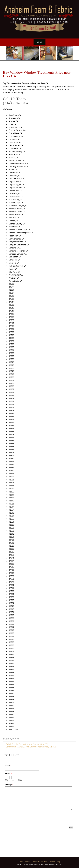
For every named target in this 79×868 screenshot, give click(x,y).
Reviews (52, 862)
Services (28, 862)
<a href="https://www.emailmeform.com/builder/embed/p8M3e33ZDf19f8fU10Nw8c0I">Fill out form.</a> (39, 799)
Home (21, 862)
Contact (44, 862)
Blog (58, 862)
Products (36, 862)
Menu (39, 42)
